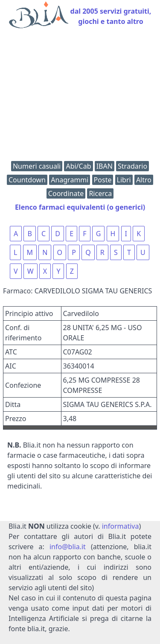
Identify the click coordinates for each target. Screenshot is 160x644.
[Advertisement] (80, 97)
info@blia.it (68, 547)
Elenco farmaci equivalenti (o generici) (80, 207)
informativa (121, 526)
